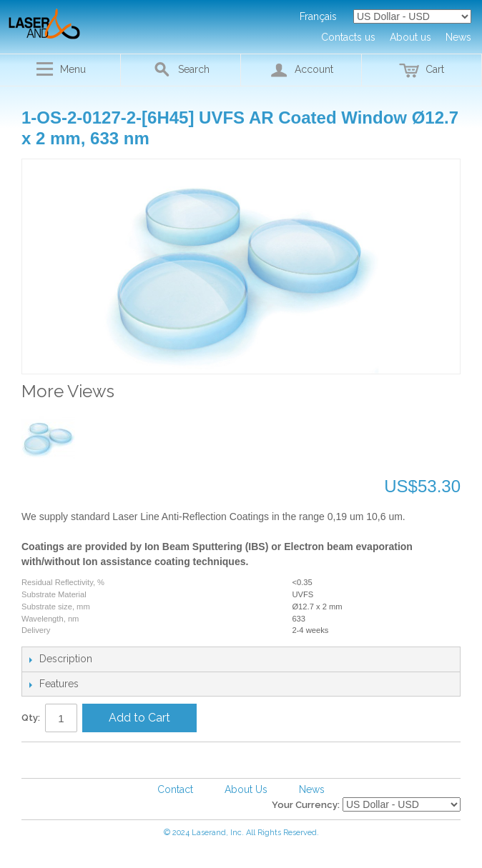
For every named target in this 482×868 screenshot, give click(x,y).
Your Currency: (306, 805)
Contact (175, 789)
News (312, 789)
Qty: (31, 718)
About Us (246, 789)
